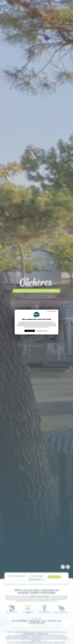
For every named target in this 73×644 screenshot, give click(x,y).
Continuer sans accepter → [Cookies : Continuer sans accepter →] (52, 311)
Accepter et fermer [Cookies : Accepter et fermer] (30, 331)
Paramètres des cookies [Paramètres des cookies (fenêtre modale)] (42, 331)
